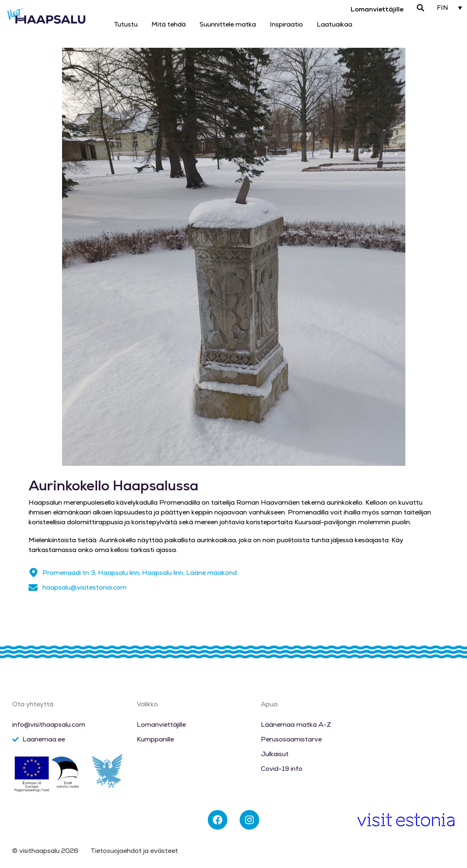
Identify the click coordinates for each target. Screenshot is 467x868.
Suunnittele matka (228, 24)
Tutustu (126, 24)
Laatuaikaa (335, 24)
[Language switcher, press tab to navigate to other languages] (449, 8)
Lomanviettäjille (377, 9)
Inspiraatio (286, 24)
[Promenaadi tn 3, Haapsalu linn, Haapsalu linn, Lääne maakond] (33, 573)
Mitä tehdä (169, 24)
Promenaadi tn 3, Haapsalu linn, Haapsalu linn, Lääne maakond (140, 573)
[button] (421, 8)
